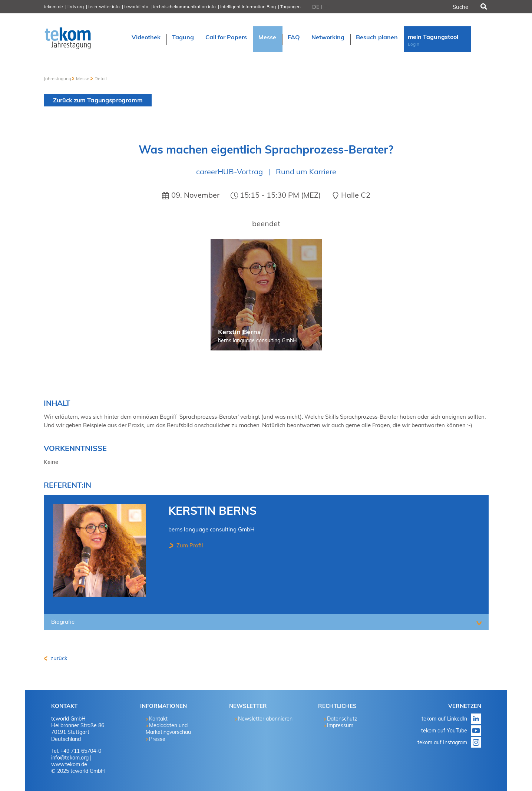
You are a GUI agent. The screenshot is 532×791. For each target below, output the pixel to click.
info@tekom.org (70, 758)
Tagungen (290, 6)
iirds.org (76, 6)
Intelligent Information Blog (248, 6)
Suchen (483, 7)
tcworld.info (136, 6)
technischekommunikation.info (184, 6)
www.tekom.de (69, 764)
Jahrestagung (57, 78)
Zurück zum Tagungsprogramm (98, 100)
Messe (83, 78)
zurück (58, 658)
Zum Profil (189, 545)
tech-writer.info (104, 6)
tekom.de (53, 6)
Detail (101, 78)
